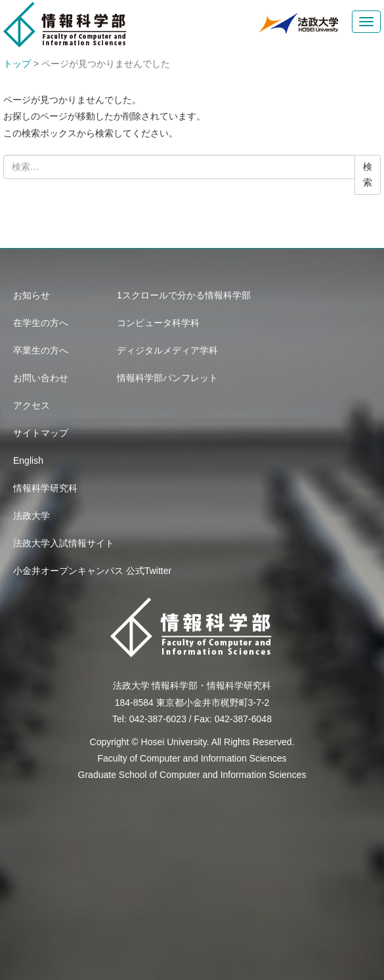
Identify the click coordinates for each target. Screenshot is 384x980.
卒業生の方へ (41, 350)
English (28, 460)
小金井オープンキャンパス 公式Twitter (92, 571)
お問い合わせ (41, 378)
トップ (17, 64)
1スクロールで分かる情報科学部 (184, 295)
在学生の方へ (41, 323)
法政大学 (32, 516)
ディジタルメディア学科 (167, 350)
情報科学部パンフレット (167, 378)
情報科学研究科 (45, 488)
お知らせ (32, 295)
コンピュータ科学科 (158, 323)
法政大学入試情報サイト (64, 543)
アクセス (32, 405)
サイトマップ (41, 433)
